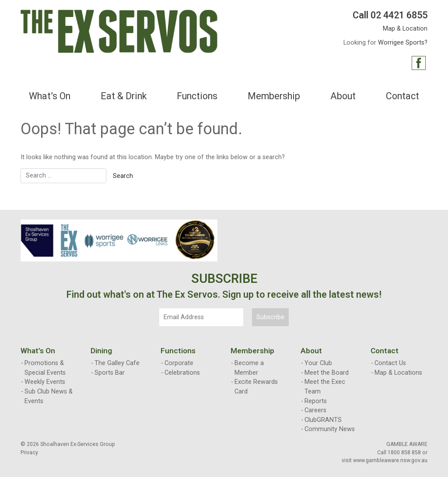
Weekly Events (45, 382)
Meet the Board (327, 373)
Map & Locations (398, 373)
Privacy (29, 453)
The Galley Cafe (117, 363)
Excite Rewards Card (256, 387)
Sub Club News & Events (49, 396)
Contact (402, 96)
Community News (330, 429)
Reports (316, 401)
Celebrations (182, 373)
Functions (197, 96)
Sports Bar (110, 373)
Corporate (179, 363)
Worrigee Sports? (403, 43)
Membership (274, 96)
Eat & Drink (124, 96)
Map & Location (405, 29)
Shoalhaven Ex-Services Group (78, 444)
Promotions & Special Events (45, 368)
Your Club (318, 363)
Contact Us (390, 363)
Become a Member (249, 368)
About (343, 96)
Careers (315, 410)
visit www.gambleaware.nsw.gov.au (385, 460)
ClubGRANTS (323, 420)
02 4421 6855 (399, 15)
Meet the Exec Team (325, 387)
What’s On (50, 96)
